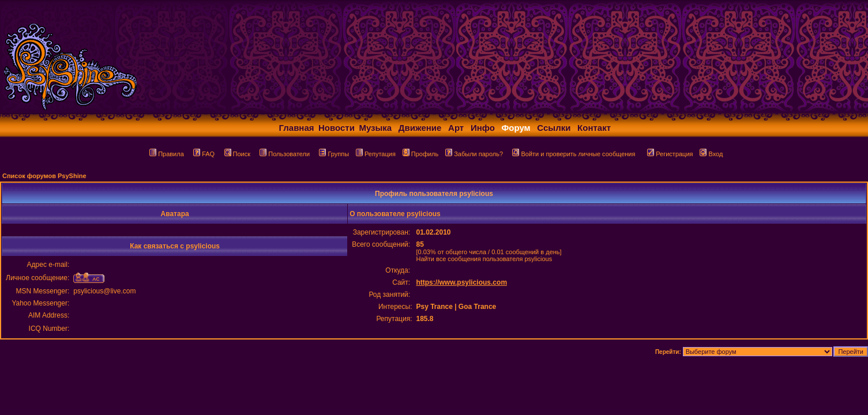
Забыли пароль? (474, 154)
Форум (516, 128)
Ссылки (554, 128)
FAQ (204, 154)
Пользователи (285, 154)
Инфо (483, 128)
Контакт (594, 128)
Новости (337, 128)
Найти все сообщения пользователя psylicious (484, 259)
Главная (297, 128)
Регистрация (670, 154)
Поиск (237, 154)
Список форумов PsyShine (44, 176)
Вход (711, 154)
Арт (456, 128)
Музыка (375, 128)
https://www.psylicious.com (461, 282)
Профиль (421, 154)
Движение (420, 128)
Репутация (376, 154)
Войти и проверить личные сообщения (574, 154)
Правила (167, 154)
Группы (334, 154)
